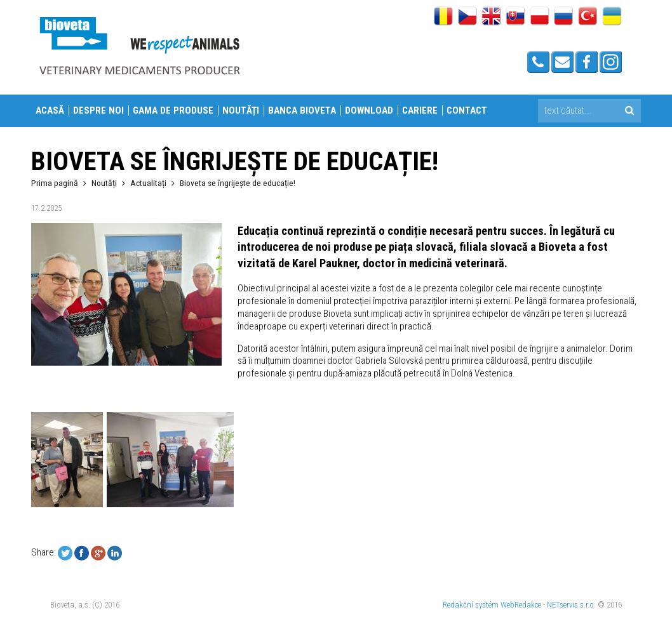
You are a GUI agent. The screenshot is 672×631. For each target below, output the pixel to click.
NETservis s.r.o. (571, 605)
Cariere (420, 110)
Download (369, 110)
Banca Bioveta (302, 110)
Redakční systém (471, 605)
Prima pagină (55, 183)
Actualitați (148, 183)
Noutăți (241, 110)
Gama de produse (173, 110)
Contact (467, 110)
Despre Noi (98, 110)
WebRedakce (521, 605)
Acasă (50, 110)
